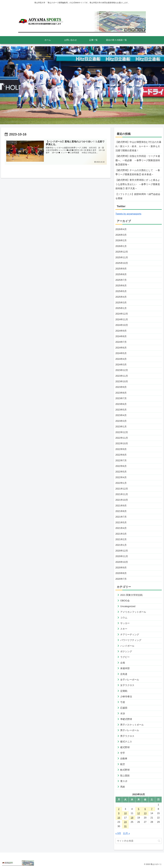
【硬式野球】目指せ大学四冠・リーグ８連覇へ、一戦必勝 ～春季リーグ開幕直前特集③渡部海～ (138, 160)
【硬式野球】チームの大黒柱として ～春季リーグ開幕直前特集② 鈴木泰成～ (138, 172)
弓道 (123, 702)
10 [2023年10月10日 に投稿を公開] (125, 813)
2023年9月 (121, 387)
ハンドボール (127, 646)
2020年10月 (122, 562)
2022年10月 (122, 443)
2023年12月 (122, 370)
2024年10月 (122, 325)
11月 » (126, 833)
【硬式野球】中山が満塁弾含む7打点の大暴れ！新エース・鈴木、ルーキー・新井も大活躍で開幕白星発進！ (138, 146)
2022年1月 (121, 483)
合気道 (124, 674)
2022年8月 (121, 455)
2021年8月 (121, 511)
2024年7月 (121, 342)
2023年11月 (122, 376)
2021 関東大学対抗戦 (131, 595)
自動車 (124, 759)
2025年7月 (121, 280)
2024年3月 (121, 365)
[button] (4, 85)
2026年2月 (121, 240)
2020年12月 (122, 551)
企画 (123, 663)
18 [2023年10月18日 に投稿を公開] (132, 818)
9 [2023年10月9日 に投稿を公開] (119, 813)
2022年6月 (121, 466)
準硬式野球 (126, 719)
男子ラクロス (127, 736)
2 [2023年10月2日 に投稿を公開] (119, 809)
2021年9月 (121, 506)
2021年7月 (121, 517)
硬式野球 (125, 747)
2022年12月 (122, 432)
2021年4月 (121, 528)
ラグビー (125, 657)
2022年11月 (122, 438)
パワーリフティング (131, 640)
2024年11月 (122, 319)
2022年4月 (121, 477)
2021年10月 (122, 500)
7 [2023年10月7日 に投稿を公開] (152, 809)
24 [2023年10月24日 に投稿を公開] (125, 822)
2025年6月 (121, 286)
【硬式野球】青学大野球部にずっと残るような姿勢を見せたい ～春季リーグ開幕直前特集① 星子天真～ (138, 184)
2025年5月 (121, 291)
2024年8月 (121, 336)
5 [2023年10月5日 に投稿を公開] (139, 809)
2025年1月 (121, 308)
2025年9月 (121, 269)
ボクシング (126, 651)
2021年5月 (121, 523)
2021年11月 (122, 494)
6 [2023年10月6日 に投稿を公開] (145, 809)
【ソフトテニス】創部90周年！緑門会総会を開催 (138, 196)
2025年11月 (122, 257)
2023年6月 (121, 404)
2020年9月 (121, 568)
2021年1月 (121, 545)
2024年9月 (121, 331)
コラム (124, 618)
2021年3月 (121, 534)
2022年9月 (121, 449)
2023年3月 (121, 421)
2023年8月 (121, 393)
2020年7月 (121, 579)
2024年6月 (121, 348)
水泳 (123, 713)
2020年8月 (121, 573)
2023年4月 (121, 415)
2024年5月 (121, 353)
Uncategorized (128, 606)
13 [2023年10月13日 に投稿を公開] (145, 813)
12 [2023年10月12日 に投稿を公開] (139, 813)
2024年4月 (121, 359)
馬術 (123, 787)
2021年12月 (122, 489)
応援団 (124, 708)
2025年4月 (121, 297)
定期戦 (124, 691)
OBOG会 (125, 601)
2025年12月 (122, 252)
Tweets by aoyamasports (128, 214)
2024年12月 (122, 314)
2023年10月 (122, 381)
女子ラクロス (127, 685)
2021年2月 (121, 539)
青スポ (124, 781)
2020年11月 (122, 556)
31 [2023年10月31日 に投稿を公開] (125, 826)
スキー (124, 629)
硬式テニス (126, 742)
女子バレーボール (130, 680)
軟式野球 (125, 770)
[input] (139, 841)
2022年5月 (121, 472)
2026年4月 (121, 229)
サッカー (125, 623)
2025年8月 (121, 274)
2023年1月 (121, 427)
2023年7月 (121, 398)
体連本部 (125, 668)
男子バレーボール (130, 730)
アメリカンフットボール (133, 612)
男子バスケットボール (132, 725)
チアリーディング (130, 635)
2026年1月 (121, 246)
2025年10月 (122, 263)
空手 (123, 753)
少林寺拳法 (126, 697)
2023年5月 (121, 410)
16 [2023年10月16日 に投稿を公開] (119, 818)
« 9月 (118, 833)
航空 (123, 764)
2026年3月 (121, 235)
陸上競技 (125, 776)
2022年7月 (121, 461)
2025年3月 (121, 303)
